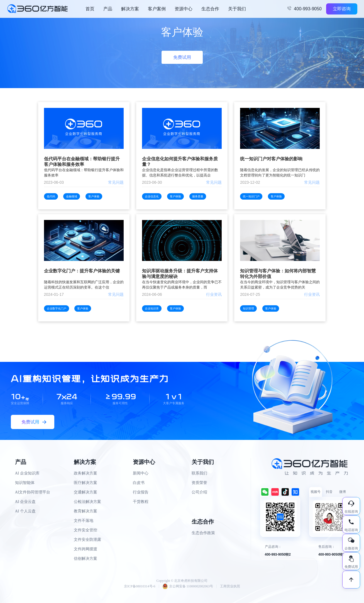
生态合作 (210, 9)
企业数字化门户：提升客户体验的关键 (82, 271)
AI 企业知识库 (27, 473)
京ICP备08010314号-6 (140, 586)
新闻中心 (141, 473)
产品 (108, 9)
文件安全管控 (85, 530)
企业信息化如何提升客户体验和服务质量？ (180, 162)
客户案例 (157, 9)
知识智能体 (25, 483)
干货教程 (141, 502)
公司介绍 (199, 492)
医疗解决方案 (85, 483)
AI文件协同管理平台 (33, 492)
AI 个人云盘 (25, 511)
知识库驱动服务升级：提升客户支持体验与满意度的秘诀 (180, 274)
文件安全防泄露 (87, 540)
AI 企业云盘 (25, 502)
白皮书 (139, 483)
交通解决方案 (85, 492)
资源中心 (184, 9)
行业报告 (141, 492)
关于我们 (237, 9)
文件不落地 (84, 521)
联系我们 (199, 473)
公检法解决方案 (87, 502)
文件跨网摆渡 (85, 549)
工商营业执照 (230, 586)
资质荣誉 (199, 483)
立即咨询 (342, 9)
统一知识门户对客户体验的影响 (271, 159)
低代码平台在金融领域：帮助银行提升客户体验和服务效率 (82, 162)
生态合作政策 (203, 533)
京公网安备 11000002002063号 (188, 586)
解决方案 (130, 9)
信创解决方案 (85, 559)
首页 (90, 9)
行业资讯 (214, 294)
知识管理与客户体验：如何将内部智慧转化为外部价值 (278, 274)
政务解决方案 (85, 473)
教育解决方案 (85, 511)
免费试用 (182, 57)
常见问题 (116, 182)
